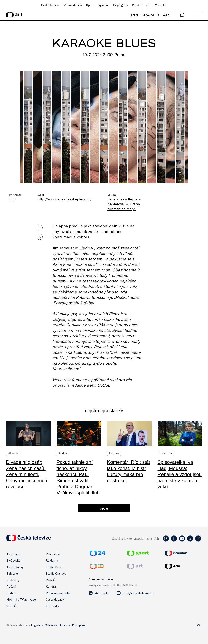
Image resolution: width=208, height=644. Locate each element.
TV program (120, 5)
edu (149, 5)
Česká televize (51, 5)
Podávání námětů (58, 593)
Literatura (166, 453)
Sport (90, 5)
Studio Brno (54, 567)
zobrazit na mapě (122, 209)
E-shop (11, 593)
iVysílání (103, 5)
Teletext (12, 573)
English (36, 625)
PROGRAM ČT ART (151, 15)
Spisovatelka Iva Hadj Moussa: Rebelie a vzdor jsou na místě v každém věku (180, 474)
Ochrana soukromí (56, 625)
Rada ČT (51, 580)
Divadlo (13, 453)
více (104, 508)
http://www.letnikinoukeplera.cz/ (65, 199)
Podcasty (13, 580)
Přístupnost (79, 625)
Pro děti (137, 5)
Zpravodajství (73, 5)
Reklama (52, 560)
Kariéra (51, 586)
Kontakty (52, 606)
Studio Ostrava (56, 573)
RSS (199, 625)
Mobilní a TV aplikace (21, 599)
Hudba (63, 453)
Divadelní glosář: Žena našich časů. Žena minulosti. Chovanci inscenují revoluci (27, 474)
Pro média (53, 554)
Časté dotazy (55, 599)
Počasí (11, 586)
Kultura (114, 453)
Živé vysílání (15, 560)
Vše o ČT (161, 5)
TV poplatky (15, 567)
